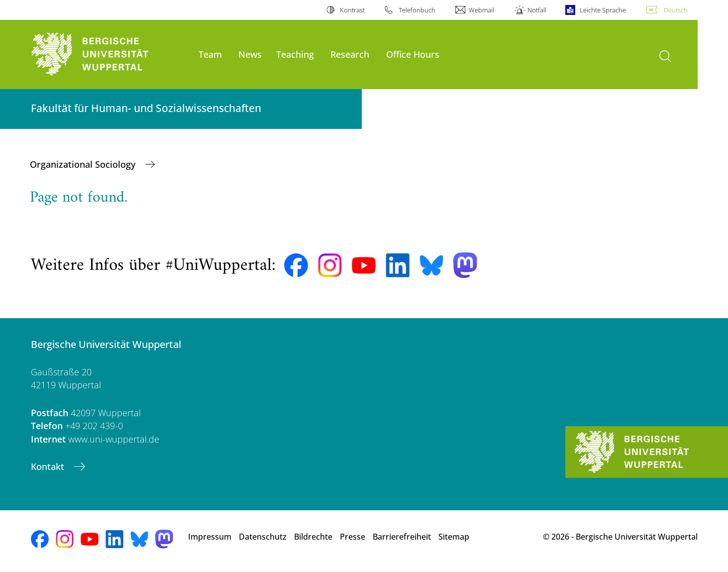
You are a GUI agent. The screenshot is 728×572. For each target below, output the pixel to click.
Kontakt (49, 466)
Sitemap (454, 537)
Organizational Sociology (84, 164)
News (250, 54)
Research (350, 54)
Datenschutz (263, 537)
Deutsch (676, 10)
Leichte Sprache (603, 10)
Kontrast (352, 10)
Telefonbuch (417, 10)
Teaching (295, 54)
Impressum (210, 537)
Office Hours (413, 54)
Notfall (537, 10)
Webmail (481, 10)
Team (210, 54)
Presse (353, 537)
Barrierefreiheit (402, 537)
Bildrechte (313, 537)
